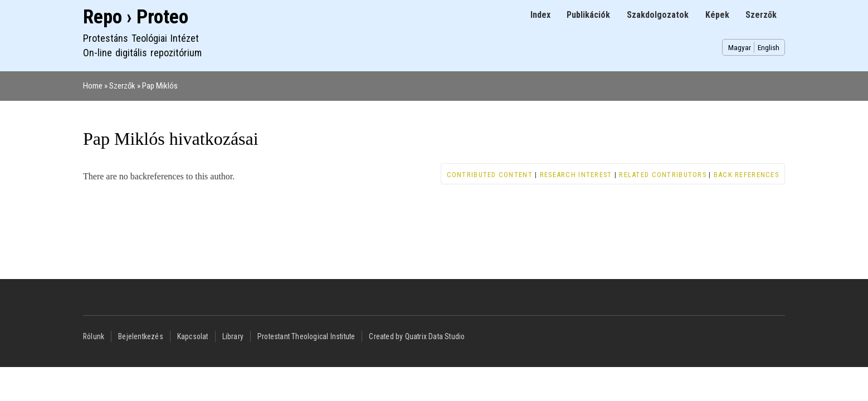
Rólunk (94, 336)
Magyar (740, 47)
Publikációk (588, 15)
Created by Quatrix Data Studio (417, 336)
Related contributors (663, 175)
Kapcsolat (193, 336)
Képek (717, 15)
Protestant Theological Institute (306, 336)
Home (93, 86)
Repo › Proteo (136, 17)
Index (540, 15)
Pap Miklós (160, 86)
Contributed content (490, 175)
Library (233, 336)
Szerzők (761, 15)
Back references (746, 175)
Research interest (576, 175)
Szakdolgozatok (658, 15)
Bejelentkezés (141, 336)
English (769, 47)
